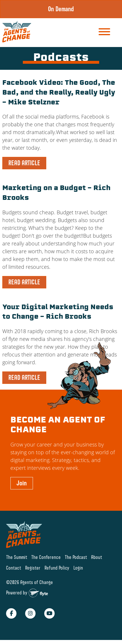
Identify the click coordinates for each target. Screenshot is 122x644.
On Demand (61, 9)
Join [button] (22, 483)
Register (33, 568)
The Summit (17, 557)
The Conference (46, 557)
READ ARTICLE (24, 163)
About (97, 557)
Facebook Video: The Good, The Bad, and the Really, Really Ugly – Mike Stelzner (59, 93)
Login (78, 568)
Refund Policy (57, 568)
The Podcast (76, 557)
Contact (14, 568)
